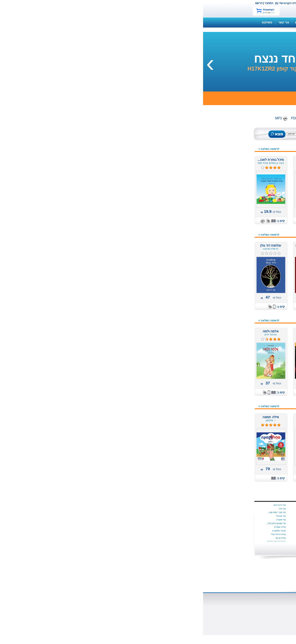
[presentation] (289, 63)
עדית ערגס (78, 538)
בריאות (238, 234)
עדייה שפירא (77, 527)
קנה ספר (231, 22)
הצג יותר (186, 547)
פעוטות (237, 386)
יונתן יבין (190, 512)
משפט (238, 295)
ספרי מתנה (235, 361)
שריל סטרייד (188, 520)
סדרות (238, 335)
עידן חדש (236, 315)
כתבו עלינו (188, 618)
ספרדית (237, 345)
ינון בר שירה (114, 505)
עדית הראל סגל (75, 534)
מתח (239, 305)
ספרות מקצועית (232, 356)
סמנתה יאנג (188, 516)
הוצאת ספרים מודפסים (113, 607)
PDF (91, 118)
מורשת (238, 279)
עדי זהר (79, 509)
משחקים (64, 22)
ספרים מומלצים (232, 146)
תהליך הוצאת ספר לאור (112, 615)
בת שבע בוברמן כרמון (146, 509)
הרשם (56, 3)
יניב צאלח (115, 523)
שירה (239, 432)
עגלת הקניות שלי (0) (84, 3)
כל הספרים (235, 136)
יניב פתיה (115, 520)
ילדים (239, 193)
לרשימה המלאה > (66, 149)
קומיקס (237, 406)
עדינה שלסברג (76, 531)
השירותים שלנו (211, 22)
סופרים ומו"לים (147, 607)
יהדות (239, 269)
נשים (239, 330)
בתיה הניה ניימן (150, 520)
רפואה (238, 422)
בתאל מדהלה (150, 516)
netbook (212, 9)
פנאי (239, 376)
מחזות (238, 284)
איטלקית (237, 208)
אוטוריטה (236, 198)
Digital (108, 118)
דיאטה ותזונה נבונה (230, 239)
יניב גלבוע (115, 512)
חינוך (239, 264)
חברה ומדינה (234, 259)
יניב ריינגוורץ (114, 527)
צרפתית (237, 401)
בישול (239, 228)
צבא (239, 396)
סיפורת (238, 340)
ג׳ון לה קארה (150, 534)
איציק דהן (189, 534)
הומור (238, 244)
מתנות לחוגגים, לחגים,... (227, 310)
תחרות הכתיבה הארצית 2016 (224, 437)
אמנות (238, 213)
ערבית (238, 371)
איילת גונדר (188, 527)
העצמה (237, 249)
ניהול (239, 325)
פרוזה (238, 391)
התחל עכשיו (226, 516)
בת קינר (153, 505)
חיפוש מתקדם (122, 138)
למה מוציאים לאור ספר (112, 611)
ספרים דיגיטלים (233, 156)
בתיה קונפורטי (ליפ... (147, 527)
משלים (238, 289)
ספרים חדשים (234, 141)
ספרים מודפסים (232, 151)
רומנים (238, 411)
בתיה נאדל (151, 523)
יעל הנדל (115, 538)
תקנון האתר (115, 22)
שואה (239, 427)
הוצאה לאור (187, 611)
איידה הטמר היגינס (185, 509)
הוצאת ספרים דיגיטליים (113, 604)
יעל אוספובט (114, 531)
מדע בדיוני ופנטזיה (231, 274)
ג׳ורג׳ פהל (151, 538)
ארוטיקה (237, 218)
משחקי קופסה (233, 300)
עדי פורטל (78, 516)
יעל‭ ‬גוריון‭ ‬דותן (113, 534)
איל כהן (190, 531)
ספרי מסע (236, 350)
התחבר (66, 3)
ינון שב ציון (115, 509)
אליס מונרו (188, 538)
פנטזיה (238, 381)
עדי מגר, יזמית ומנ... (74, 512)
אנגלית (238, 203)
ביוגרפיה (237, 223)
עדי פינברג (78, 520)
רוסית (239, 417)
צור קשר (130, 3)
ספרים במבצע (233, 166)
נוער (239, 320)
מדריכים (97, 22)
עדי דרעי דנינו (77, 505)
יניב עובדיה (115, 516)
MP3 (76, 118)
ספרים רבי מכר (233, 171)
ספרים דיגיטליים (147, 604)
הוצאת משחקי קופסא (181, 615)
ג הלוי (154, 531)
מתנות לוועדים (233, 442)
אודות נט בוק (186, 604)
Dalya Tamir (187, 505)
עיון (240, 366)
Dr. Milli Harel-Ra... (184, 523)
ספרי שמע (236, 161)
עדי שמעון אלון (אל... (73, 523)
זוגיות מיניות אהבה (231, 254)
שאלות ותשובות (186, 22)
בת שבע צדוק (150, 512)
